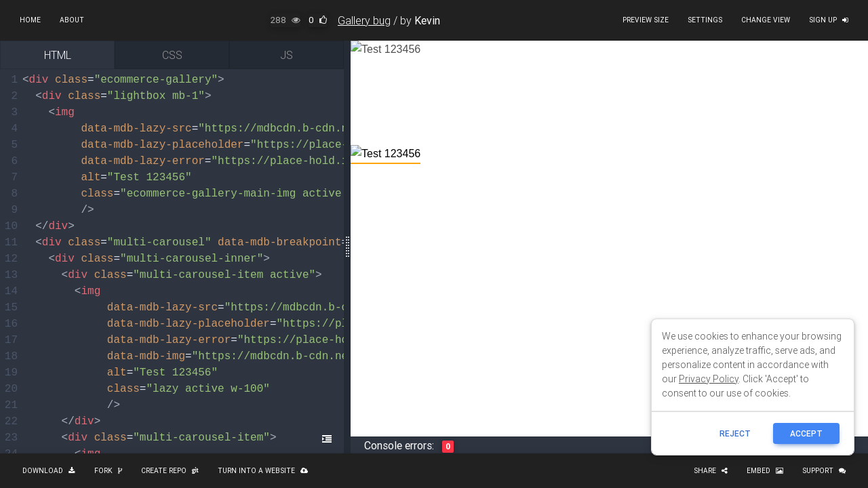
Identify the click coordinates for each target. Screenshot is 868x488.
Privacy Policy (709, 379)
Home (30, 20)
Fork (108, 471)
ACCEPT (806, 433)
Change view (766, 20)
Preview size (646, 20)
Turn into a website (263, 471)
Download (49, 471)
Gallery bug (364, 20)
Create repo (170, 471)
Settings (705, 20)
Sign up (829, 20)
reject (735, 433)
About (72, 20)
